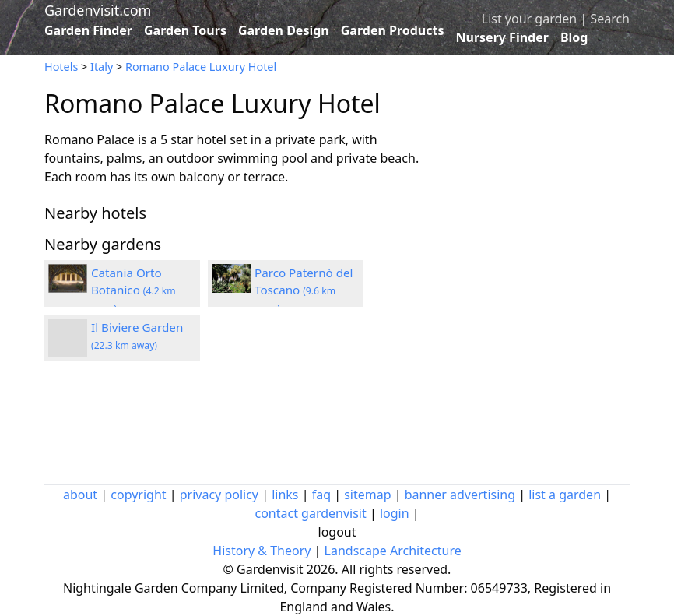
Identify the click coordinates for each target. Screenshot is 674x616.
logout (337, 532)
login (395, 513)
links (285, 495)
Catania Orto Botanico (133, 290)
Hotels (61, 67)
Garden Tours (185, 30)
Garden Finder (88, 30)
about (80, 495)
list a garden (565, 495)
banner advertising (460, 495)
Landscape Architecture (393, 551)
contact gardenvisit (310, 513)
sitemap (367, 495)
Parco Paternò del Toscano (304, 290)
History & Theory (262, 551)
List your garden (529, 19)
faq (321, 495)
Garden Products (393, 30)
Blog (574, 37)
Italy (102, 67)
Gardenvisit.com (98, 10)
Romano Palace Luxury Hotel (201, 67)
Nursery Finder (502, 37)
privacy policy (219, 495)
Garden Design (284, 30)
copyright (138, 495)
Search (610, 19)
